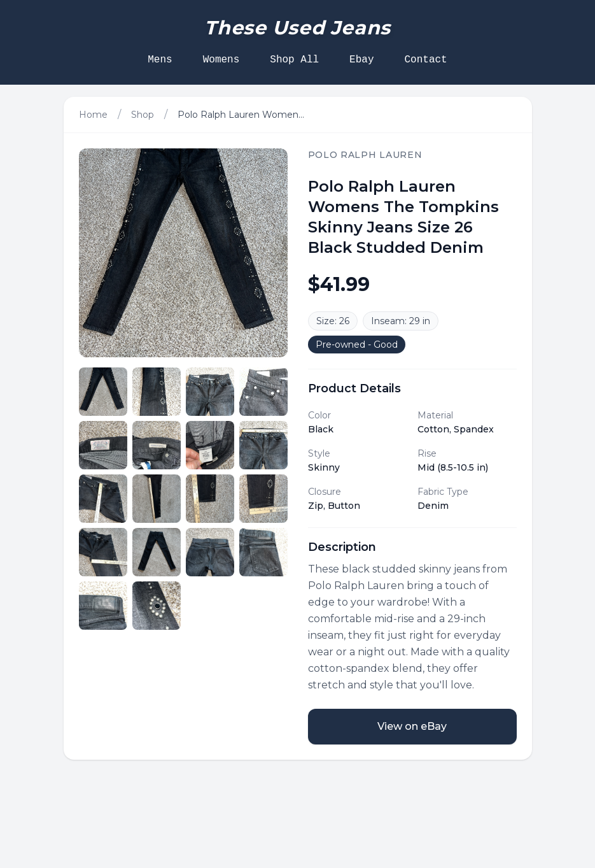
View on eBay (412, 726)
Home (93, 115)
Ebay (361, 60)
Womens (221, 60)
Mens (160, 60)
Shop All (294, 60)
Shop (143, 115)
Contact (426, 60)
